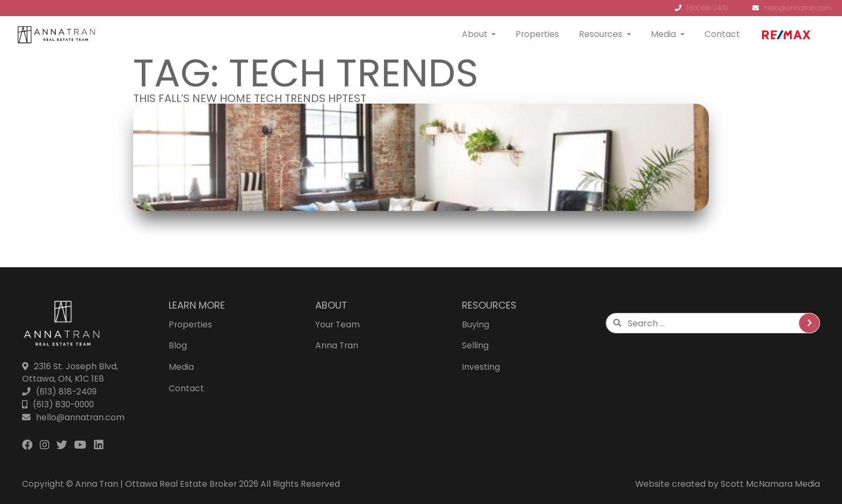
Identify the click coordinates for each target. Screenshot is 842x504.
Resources (601, 34)
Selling (475, 345)
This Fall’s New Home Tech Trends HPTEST (250, 98)
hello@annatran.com (792, 8)
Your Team (337, 324)
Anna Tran (337, 345)
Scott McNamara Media (770, 484)
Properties (537, 34)
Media (663, 34)
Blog (178, 345)
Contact (722, 34)
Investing (481, 367)
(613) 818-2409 (701, 8)
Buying (476, 324)
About (475, 34)
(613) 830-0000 (58, 404)
